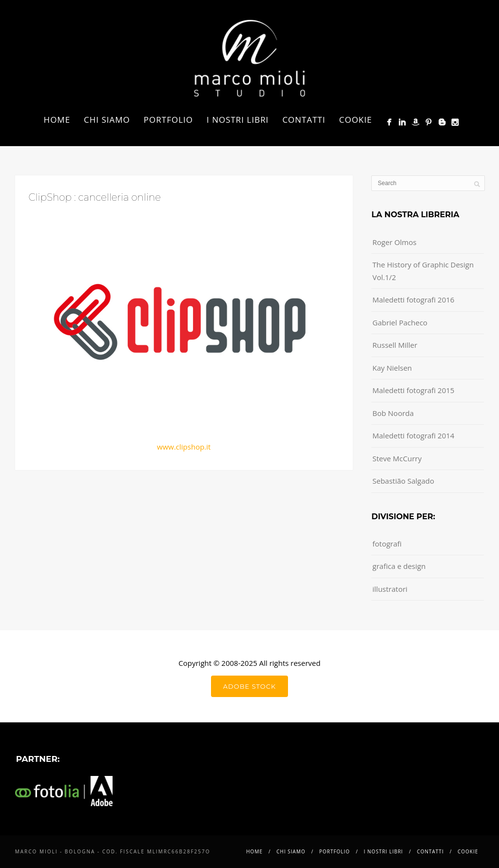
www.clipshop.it (184, 447)
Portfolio (168, 120)
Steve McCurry (397, 458)
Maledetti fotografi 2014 (413, 435)
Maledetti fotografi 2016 (413, 300)
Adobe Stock (249, 686)
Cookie (356, 120)
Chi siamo (107, 120)
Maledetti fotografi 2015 (413, 390)
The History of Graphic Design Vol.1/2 (423, 271)
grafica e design (399, 566)
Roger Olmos (394, 242)
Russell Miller (395, 345)
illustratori (390, 589)
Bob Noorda (393, 413)
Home (57, 120)
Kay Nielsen (392, 368)
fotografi (387, 544)
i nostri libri (238, 120)
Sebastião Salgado (403, 481)
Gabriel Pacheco (400, 322)
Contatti (304, 120)
